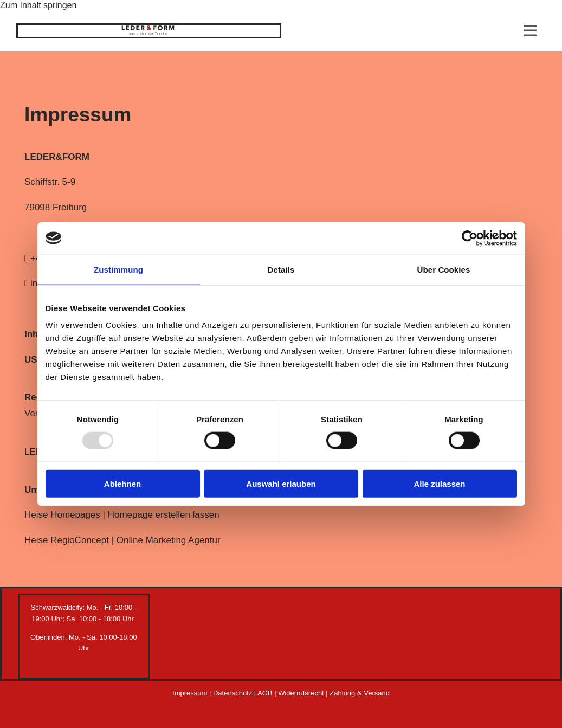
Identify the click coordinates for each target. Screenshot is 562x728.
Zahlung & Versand (360, 693)
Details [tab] (281, 269)
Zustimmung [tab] (118, 269)
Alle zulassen (439, 484)
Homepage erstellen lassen (164, 515)
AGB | (268, 693)
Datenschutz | (235, 693)
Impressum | (193, 693)
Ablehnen (122, 484)
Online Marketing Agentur (169, 540)
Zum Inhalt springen (38, 5)
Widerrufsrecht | (304, 693)
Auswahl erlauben (281, 484)
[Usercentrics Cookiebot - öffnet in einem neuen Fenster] (470, 238)
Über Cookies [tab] (444, 269)
